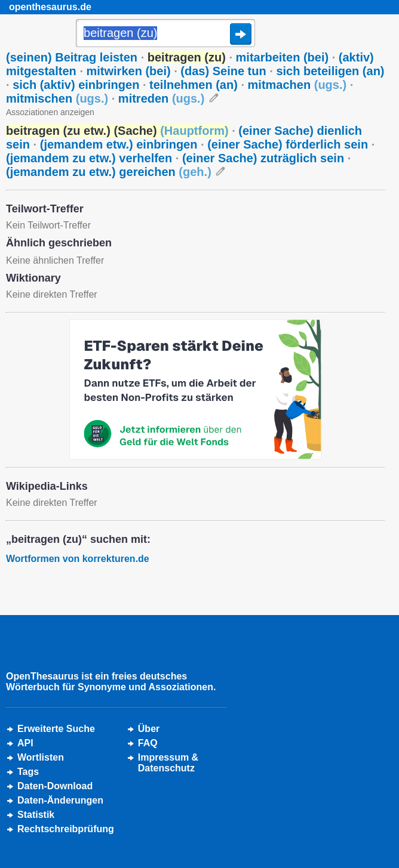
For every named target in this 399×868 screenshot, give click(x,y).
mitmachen (297, 85)
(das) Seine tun (223, 71)
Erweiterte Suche (56, 729)
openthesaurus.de (50, 7)
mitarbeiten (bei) (283, 57)
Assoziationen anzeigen (50, 112)
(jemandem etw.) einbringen (119, 144)
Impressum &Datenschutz (168, 763)
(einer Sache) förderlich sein (288, 144)
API (25, 743)
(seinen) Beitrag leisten (72, 57)
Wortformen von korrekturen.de (78, 559)
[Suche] (165, 34)
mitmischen (57, 98)
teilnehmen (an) (194, 85)
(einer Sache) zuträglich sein (263, 158)
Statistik (36, 815)
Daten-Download (55, 786)
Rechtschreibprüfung (66, 829)
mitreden (162, 98)
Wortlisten (41, 757)
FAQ (148, 743)
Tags (28, 772)
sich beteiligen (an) (330, 71)
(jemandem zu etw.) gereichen (109, 172)
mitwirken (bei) (129, 71)
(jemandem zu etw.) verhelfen (89, 158)
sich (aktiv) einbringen (76, 85)
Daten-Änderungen (60, 800)
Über (149, 729)
